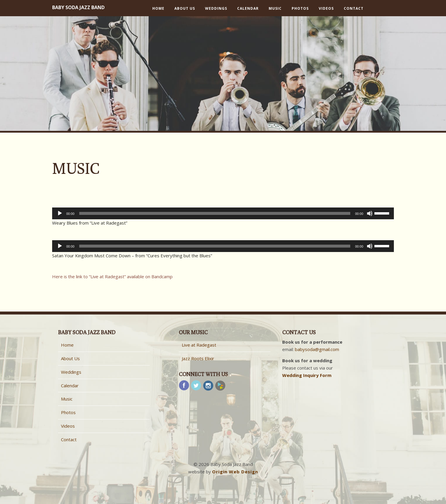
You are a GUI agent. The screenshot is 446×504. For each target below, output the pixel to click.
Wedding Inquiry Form (307, 375)
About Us (185, 9)
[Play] (60, 213)
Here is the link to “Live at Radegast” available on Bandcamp (113, 276)
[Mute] (370, 213)
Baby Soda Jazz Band (78, 7)
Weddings (216, 9)
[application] (223, 213)
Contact (354, 9)
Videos (326, 9)
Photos (300, 9)
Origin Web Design (235, 472)
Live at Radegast (199, 345)
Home (158, 9)
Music (275, 9)
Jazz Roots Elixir (198, 358)
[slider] (215, 213)
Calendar (248, 9)
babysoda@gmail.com (317, 349)
